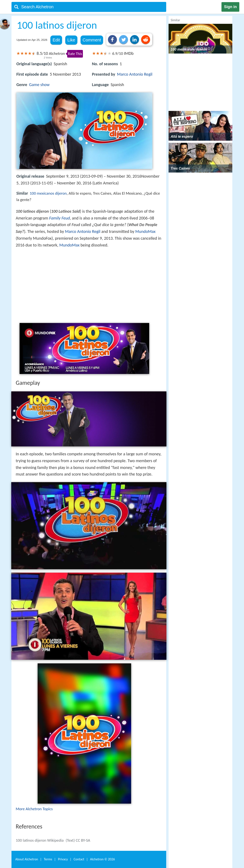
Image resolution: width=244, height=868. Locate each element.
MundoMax (145, 231)
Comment (92, 40)
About (27, 859)
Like (71, 40)
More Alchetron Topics (34, 809)
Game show (39, 85)
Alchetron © (103, 859)
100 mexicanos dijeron (48, 193)
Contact (79, 859)
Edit (56, 40)
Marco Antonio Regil (135, 74)
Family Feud (60, 218)
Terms (48, 859)
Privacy (63, 859)
